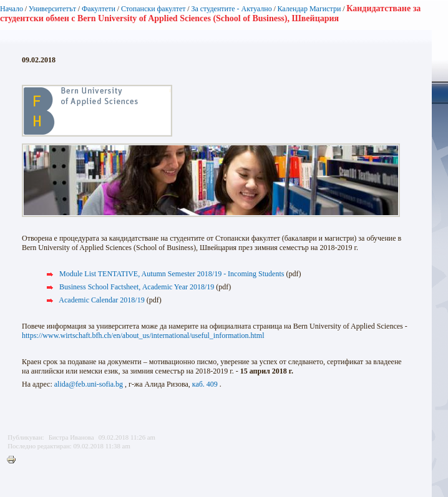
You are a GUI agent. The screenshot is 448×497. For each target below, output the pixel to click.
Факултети (99, 9)
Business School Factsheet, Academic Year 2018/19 (137, 287)
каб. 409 (205, 384)
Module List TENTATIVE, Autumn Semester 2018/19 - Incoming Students (172, 274)
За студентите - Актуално (231, 9)
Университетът (52, 9)
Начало (12, 9)
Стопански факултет (153, 9)
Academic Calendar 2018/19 (101, 300)
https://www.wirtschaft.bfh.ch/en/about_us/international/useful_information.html (143, 335)
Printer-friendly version (14, 460)
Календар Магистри (309, 9)
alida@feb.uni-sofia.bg (89, 384)
